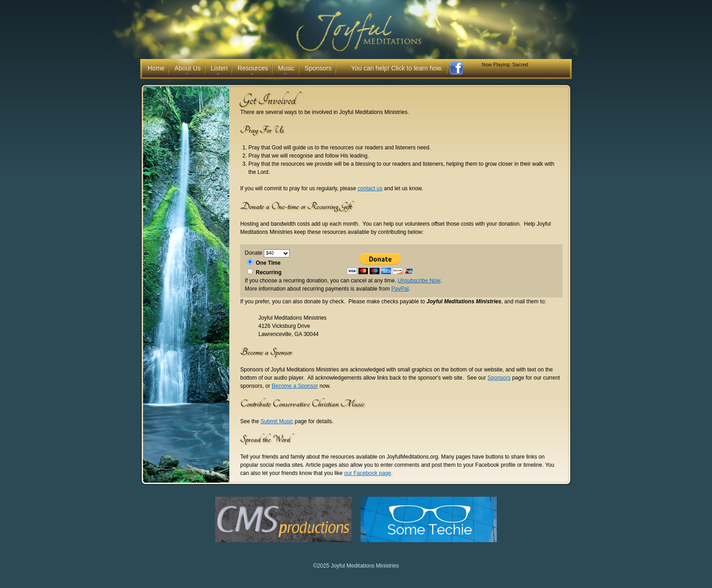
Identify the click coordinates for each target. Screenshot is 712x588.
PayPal (400, 289)
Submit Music (277, 421)
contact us (370, 188)
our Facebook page (368, 473)
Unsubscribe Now (419, 281)
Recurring (269, 272)
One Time (268, 263)
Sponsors (499, 378)
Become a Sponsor (295, 386)
